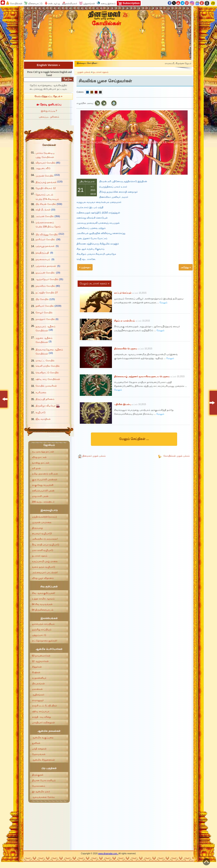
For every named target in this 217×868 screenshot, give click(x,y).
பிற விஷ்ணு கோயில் (47, 234)
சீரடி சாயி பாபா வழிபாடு (46, 545)
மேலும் (164, 302)
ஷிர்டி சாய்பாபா (41, 711)
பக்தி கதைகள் (39, 749)
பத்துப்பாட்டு (39, 635)
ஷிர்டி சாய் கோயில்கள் (48, 379)
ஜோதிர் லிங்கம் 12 (46, 188)
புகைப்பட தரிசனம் (49, 117)
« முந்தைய (85, 267)
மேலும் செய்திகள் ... (134, 439)
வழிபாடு (41, 412)
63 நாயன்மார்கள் (41, 656)
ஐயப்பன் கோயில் (45, 273)
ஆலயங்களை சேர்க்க (43, 797)
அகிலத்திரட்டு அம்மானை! (45, 539)
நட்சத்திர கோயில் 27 (47, 293)
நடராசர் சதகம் (40, 556)
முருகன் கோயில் (45, 176)
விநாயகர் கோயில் (45, 163)
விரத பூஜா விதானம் (43, 578)
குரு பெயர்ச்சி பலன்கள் (45, 479)
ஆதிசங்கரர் (38, 695)
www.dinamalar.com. (108, 854)
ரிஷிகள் (36, 672)
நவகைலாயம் (43, 259)
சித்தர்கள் (37, 667)
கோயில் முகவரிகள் (46, 386)
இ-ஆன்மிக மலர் (41, 791)
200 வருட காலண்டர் (43, 502)
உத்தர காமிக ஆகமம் (43, 599)
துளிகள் (36, 743)
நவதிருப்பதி (43, 253)
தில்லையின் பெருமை (126, 348)
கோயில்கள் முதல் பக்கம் (177, 456)
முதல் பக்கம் (84, 72)
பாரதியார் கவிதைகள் (43, 722)
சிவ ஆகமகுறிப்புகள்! (44, 593)
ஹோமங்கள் (39, 754)
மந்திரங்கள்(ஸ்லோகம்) (44, 517)
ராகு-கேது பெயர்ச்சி (43, 485)
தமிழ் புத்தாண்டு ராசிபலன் (45, 474)
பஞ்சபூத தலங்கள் (45, 246)
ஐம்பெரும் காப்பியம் (43, 624)
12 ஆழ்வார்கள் (40, 661)
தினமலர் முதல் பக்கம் (94, 456)
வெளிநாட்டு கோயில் (47, 372)
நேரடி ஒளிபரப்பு (49, 104)
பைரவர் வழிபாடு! (42, 533)
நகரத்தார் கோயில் (45, 319)
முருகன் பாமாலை (42, 522)
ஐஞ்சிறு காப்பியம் (42, 629)
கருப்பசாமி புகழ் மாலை (45, 561)
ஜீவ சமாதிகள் (43, 419)
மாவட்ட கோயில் (45, 360)
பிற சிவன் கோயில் (46, 204)
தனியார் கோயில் (45, 306)
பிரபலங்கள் (38, 683)
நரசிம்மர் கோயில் (46, 239)
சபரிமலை (41, 392)
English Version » (48, 65)
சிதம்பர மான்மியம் (125, 321)
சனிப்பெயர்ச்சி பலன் (43, 491)
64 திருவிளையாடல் (43, 610)
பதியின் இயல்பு (123, 404)
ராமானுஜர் (38, 700)
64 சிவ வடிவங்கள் (43, 604)
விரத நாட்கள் (39, 457)
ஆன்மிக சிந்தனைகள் (43, 760)
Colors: (80, 92)
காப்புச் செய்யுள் (123, 293)
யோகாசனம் (39, 786)
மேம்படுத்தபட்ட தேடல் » (48, 96)
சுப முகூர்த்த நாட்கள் (43, 452)
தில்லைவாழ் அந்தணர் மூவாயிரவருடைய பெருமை (142, 376)
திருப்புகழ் (37, 528)
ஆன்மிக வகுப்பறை (43, 737)
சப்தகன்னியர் (39, 678)
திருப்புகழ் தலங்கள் (46, 182)
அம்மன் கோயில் (45, 216)
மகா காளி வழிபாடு (43, 550)
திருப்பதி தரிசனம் (45, 399)
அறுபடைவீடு (43, 168)
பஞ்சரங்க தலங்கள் (46, 266)
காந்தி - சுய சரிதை (41, 717)
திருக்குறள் (38, 775)
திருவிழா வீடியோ (46, 406)
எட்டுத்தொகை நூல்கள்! (45, 641)
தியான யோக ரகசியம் (44, 780)
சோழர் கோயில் (44, 312)
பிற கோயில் (42, 299)
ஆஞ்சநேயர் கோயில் (47, 279)
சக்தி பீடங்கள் (43, 210)
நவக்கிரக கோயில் (45, 286)
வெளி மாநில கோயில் (48, 366)
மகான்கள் (37, 689)
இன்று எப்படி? (49, 111)
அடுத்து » (186, 267)
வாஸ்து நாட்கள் (41, 463)
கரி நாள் (36, 468)
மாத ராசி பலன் (40, 496)
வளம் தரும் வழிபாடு (44, 567)
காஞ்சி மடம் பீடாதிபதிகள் (45, 706)
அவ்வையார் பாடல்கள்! (45, 572)
